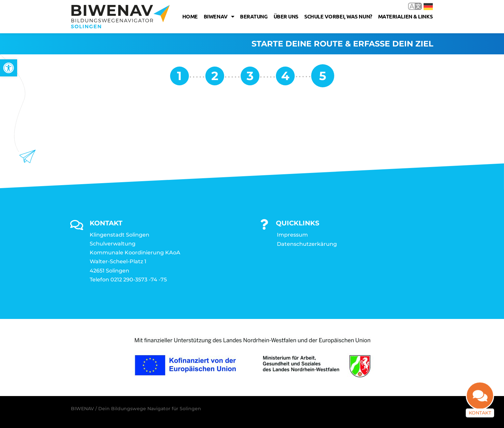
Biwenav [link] (219, 16)
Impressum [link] (292, 235)
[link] (9, 68)
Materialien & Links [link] (405, 16)
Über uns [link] (286, 16)
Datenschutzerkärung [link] (307, 244)
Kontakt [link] (480, 416)
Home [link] (190, 16)
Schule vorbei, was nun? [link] (338, 16)
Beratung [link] (254, 16)
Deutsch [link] (428, 7)
